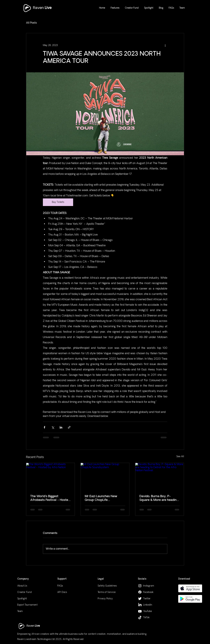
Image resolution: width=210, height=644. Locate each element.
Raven (42, 8)
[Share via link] (69, 427)
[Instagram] (140, 586)
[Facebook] (140, 592)
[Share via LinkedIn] (61, 427)
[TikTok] (140, 618)
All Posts (31, 23)
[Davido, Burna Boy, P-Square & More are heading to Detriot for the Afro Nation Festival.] (160, 477)
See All (180, 457)
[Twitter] (140, 598)
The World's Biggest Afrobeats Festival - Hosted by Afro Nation (50, 498)
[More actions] (165, 45)
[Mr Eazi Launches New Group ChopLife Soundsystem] (105, 477)
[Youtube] (140, 611)
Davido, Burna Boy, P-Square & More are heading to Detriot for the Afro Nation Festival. (159, 498)
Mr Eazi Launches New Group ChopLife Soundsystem (101, 498)
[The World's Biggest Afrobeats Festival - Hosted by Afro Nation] (51, 477)
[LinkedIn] (140, 605)
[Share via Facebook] (44, 427)
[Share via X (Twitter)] (53, 427)
